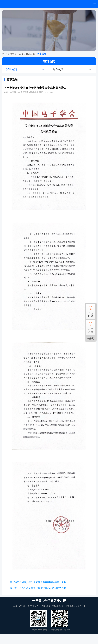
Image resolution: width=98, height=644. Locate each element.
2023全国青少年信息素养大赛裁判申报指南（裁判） (41, 582)
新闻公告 (58, 69)
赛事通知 (11, 69)
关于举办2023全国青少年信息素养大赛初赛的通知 (40, 588)
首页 (21, 54)
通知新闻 (30, 54)
